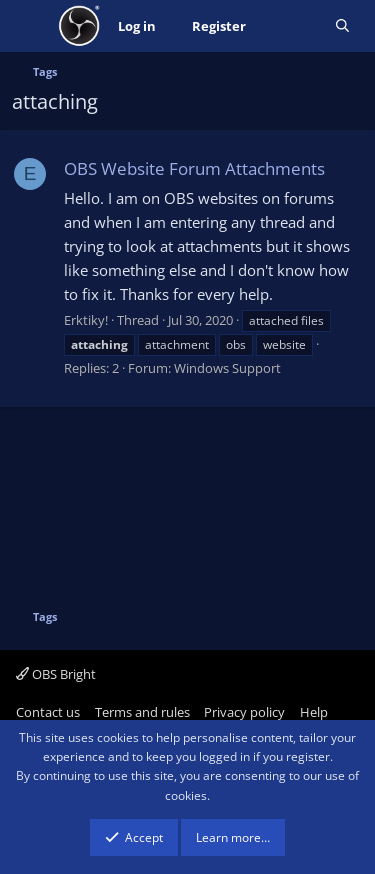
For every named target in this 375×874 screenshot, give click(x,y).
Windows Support (227, 368)
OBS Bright (56, 674)
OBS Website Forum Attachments (194, 168)
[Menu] (29, 26)
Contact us (48, 712)
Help (314, 712)
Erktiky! (86, 320)
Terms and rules (142, 712)
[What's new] (290, 26)
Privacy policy (244, 712)
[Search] (342, 26)
